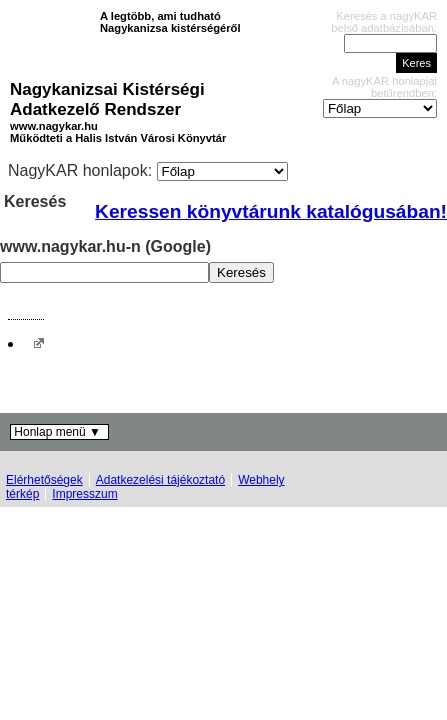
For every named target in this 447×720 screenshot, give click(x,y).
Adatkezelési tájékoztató (160, 480)
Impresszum (84, 494)
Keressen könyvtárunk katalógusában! (271, 211)
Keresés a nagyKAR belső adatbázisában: (384, 22)
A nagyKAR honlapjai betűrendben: (384, 87)
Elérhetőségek (44, 480)
